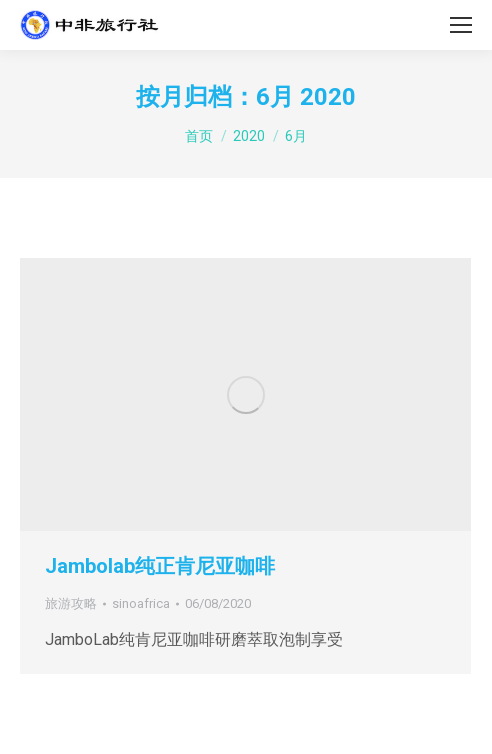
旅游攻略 (71, 603)
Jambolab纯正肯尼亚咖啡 (160, 566)
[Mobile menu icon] (461, 25)
